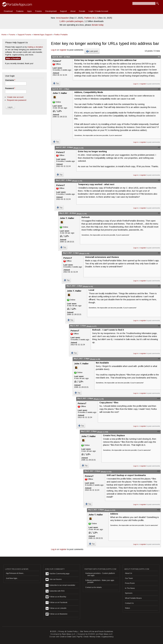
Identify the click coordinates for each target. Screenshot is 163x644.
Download (8, 11)
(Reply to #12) (110, 510)
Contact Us (129, 603)
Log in (54, 50)
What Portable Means (133, 598)
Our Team (129, 578)
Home (4, 35)
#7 (159, 286)
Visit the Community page (58, 574)
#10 (158, 398)
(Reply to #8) (95, 359)
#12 (158, 471)
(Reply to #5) (84, 254)
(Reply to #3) (77, 181)
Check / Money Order (92, 637)
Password (10, 88)
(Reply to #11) (106, 472)
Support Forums (24, 35)
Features (20, 11)
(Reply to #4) (82, 214)
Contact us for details (93, 587)
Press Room (130, 583)
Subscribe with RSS (55, 591)
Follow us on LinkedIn (56, 608)
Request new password (17, 100)
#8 (159, 326)
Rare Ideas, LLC (69, 634)
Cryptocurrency (107, 637)
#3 (159, 147)
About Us (128, 573)
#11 (158, 431)
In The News (130, 588)
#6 (159, 253)
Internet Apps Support (43, 35)
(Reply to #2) (78, 148)
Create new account (15, 97)
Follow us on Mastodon (57, 614)
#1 (159, 57)
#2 (159, 89)
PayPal (79, 637)
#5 (159, 213)
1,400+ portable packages (71, 21)
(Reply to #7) (91, 326)
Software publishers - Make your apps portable (100, 581)
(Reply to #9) (99, 399)
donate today (98, 25)
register (63, 50)
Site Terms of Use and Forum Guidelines (97, 631)
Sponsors (129, 593)
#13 (158, 510)
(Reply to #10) (103, 432)
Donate (82, 11)
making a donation (35, 47)
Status (127, 608)
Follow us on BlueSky (56, 597)
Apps (29, 11)
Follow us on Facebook (56, 603)
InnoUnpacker (62, 18)
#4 (159, 180)
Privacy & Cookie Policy (68, 631)
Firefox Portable (61, 35)
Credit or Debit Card (68, 637)
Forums (39, 11)
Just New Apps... (12, 578)
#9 (159, 359)
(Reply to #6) (88, 286)
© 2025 (53, 631)
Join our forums (54, 579)
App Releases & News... (15, 573)
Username (10, 80)
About (73, 11)
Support (63, 11)
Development (51, 11)
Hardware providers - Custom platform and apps (100, 574)
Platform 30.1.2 (91, 18)
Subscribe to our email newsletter (60, 585)
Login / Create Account (98, 11)
